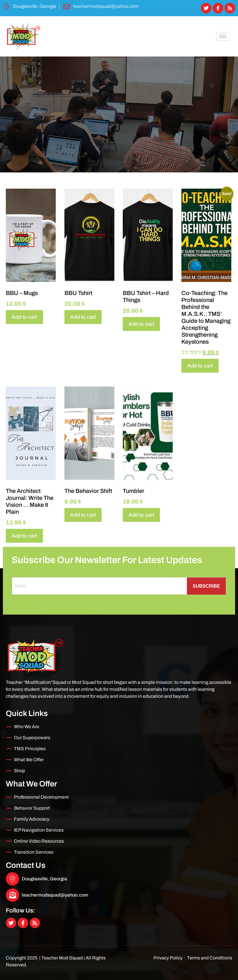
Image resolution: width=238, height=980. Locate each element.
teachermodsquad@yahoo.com (55, 895)
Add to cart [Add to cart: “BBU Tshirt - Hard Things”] (141, 324)
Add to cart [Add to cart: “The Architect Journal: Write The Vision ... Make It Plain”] (24, 536)
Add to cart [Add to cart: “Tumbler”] (141, 515)
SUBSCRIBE (206, 586)
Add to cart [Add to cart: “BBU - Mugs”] (24, 317)
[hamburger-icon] (223, 36)
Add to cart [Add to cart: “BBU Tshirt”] (83, 317)
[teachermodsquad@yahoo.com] (12, 895)
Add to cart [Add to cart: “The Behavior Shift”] (83, 515)
